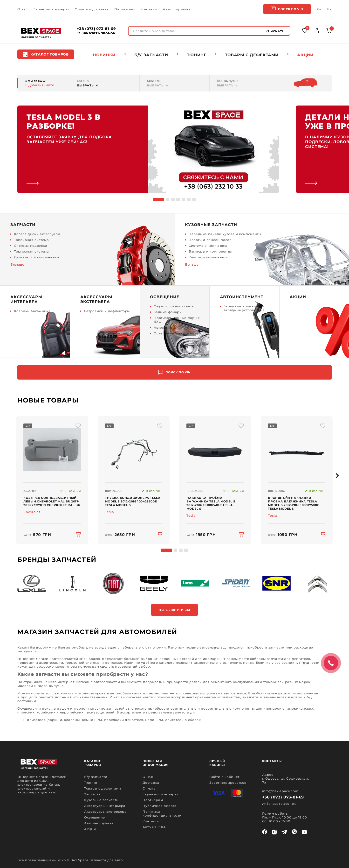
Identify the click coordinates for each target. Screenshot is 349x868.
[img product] (52, 449)
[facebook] (265, 832)
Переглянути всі (174, 610)
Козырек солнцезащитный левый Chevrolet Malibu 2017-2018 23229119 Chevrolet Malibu (52, 501)
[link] (148, 149)
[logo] (41, 31)
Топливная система (31, 240)
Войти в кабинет (224, 777)
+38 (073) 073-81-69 (96, 29)
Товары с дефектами (103, 788)
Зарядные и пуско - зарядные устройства (243, 308)
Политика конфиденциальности (162, 813)
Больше (17, 264)
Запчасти (92, 794)
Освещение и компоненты (177, 333)
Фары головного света (174, 306)
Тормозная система (31, 251)
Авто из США (154, 827)
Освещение (95, 817)
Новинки (104, 55)
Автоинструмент (99, 823)
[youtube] (304, 832)
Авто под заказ (176, 9)
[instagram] (274, 832)
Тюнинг (197, 55)
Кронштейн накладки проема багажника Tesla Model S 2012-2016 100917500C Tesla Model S (294, 503)
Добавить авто (39, 85)
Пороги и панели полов (210, 240)
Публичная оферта (159, 806)
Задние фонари (168, 312)
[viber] (294, 832)
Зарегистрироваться (228, 783)
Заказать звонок (96, 33)
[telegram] (284, 832)
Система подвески (31, 246)
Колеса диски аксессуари (37, 234)
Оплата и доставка (92, 9)
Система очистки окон (209, 246)
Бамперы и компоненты (210, 251)
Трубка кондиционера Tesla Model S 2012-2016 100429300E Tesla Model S (133, 501)
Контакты (149, 9)
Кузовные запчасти (101, 800)
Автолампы (164, 327)
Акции (305, 55)
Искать (275, 31)
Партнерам (124, 9)
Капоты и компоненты (208, 257)
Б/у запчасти (151, 55)
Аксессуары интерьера (105, 806)
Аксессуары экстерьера (105, 812)
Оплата (149, 788)
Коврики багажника (32, 311)
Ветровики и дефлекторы (107, 311)
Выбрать (86, 85)
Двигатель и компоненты (36, 257)
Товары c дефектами (252, 55)
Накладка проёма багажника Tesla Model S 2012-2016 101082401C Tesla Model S (211, 503)
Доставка (151, 783)
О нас (22, 9)
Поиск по (287, 9)
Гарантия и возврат (51, 9)
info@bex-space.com (280, 791)
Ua (329, 9)
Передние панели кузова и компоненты (225, 234)
